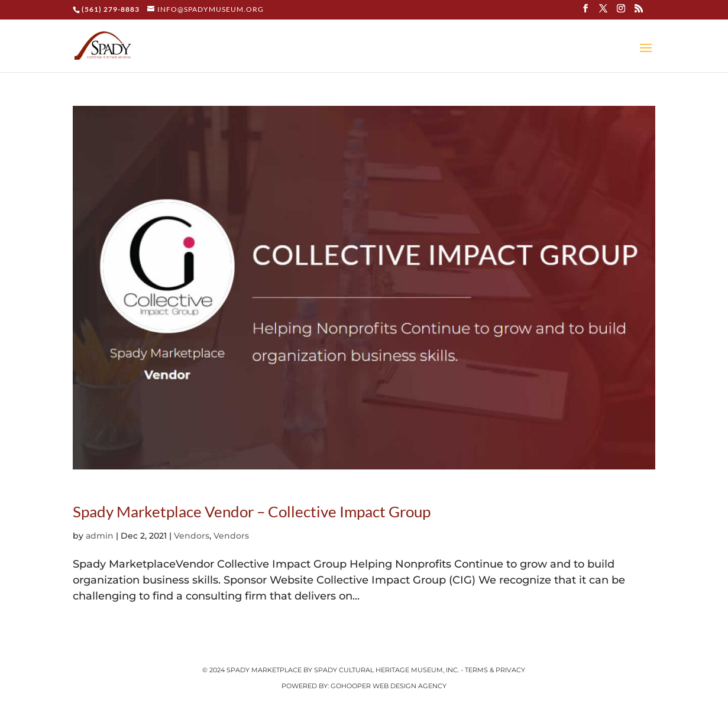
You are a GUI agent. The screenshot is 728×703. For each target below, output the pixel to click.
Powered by (305, 686)
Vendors (192, 536)
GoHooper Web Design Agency (389, 686)
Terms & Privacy (495, 670)
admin (100, 536)
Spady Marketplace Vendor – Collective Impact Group (252, 511)
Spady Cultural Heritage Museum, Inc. (386, 670)
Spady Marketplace (265, 670)
